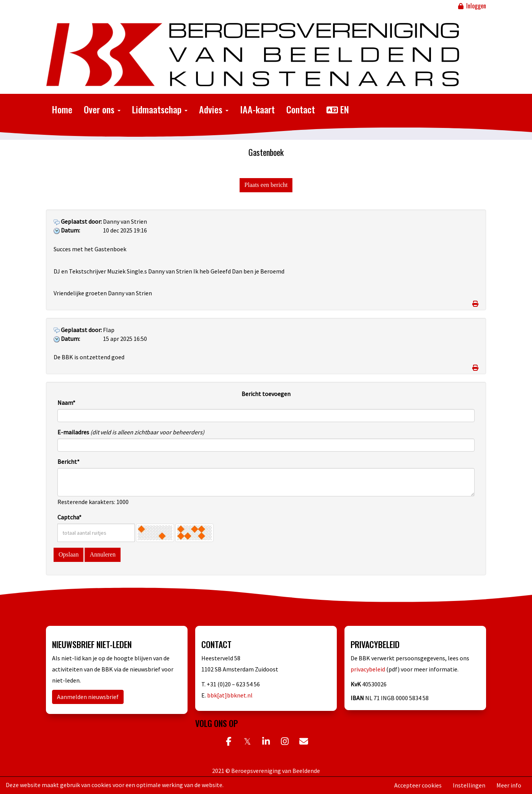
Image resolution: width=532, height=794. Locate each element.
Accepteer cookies (418, 785)
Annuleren (103, 554)
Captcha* (69, 517)
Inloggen (472, 6)
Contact (301, 109)
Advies (214, 109)
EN (338, 109)
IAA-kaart (257, 109)
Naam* (66, 403)
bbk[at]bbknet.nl (230, 695)
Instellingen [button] (469, 785)
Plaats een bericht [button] (266, 185)
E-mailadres (73, 432)
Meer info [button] (509, 785)
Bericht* (69, 462)
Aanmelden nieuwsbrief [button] (88, 697)
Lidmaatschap (160, 109)
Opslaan (69, 554)
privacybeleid (368, 669)
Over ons (102, 109)
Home (62, 109)
